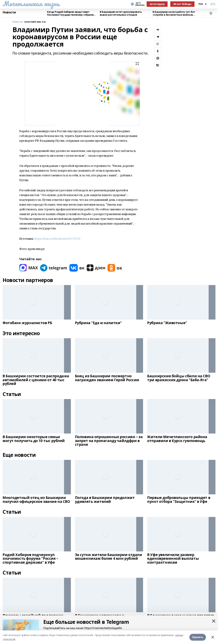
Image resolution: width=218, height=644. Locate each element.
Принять (198, 637)
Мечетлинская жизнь (31, 4)
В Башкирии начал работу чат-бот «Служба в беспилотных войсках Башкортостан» (174, 13)
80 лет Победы (182, 4)
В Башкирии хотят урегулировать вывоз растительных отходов (121, 13)
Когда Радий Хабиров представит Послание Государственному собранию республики (71, 13)
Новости (9, 12)
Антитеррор (157, 4)
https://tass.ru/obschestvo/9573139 (57, 239)
